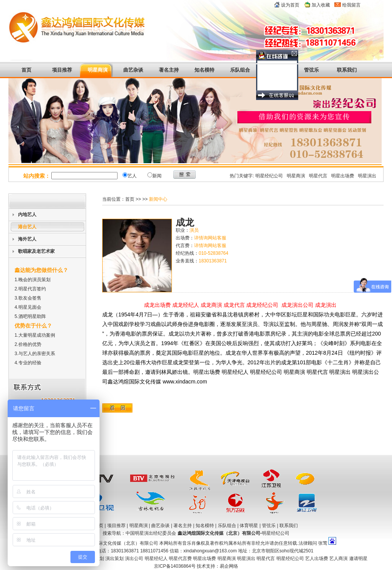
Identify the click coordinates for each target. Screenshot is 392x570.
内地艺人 (27, 215)
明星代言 (318, 176)
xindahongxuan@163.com (210, 551)
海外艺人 (27, 239)
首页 (26, 70)
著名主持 (169, 70)
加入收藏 (321, 5)
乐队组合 (240, 70)
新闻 (157, 176)
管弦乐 (311, 70)
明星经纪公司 (269, 176)
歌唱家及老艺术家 (36, 251)
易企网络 (229, 566)
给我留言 (351, 5)
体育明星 (276, 70)
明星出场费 (343, 176)
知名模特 (204, 70)
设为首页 (290, 5)
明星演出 (367, 176)
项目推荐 (62, 70)
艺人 (132, 176)
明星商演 (98, 70)
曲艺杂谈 (133, 70)
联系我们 (289, 526)
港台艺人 (27, 227)
